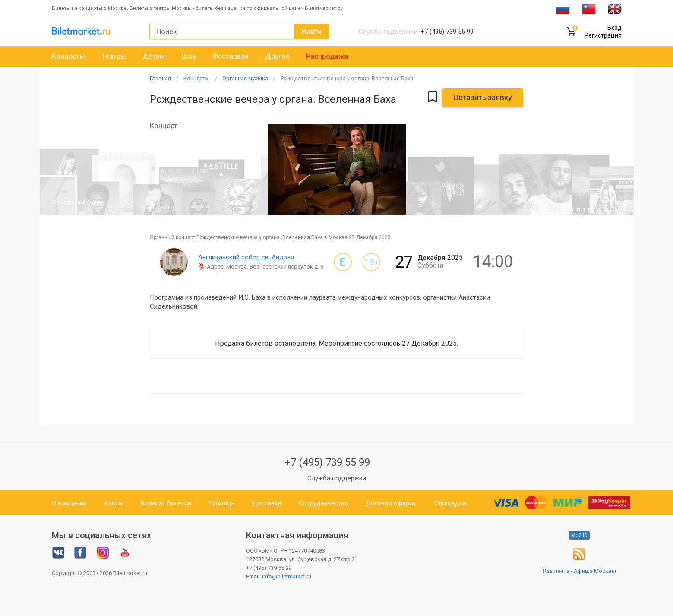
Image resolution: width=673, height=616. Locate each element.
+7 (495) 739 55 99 (327, 462)
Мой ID (579, 535)
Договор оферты (391, 503)
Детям (154, 56)
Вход (615, 28)
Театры (114, 56)
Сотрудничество (324, 503)
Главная (160, 78)
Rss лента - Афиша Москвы (580, 571)
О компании (69, 503)
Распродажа (327, 56)
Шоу (189, 56)
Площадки (450, 503)
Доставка (267, 503)
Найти (312, 32)
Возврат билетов (166, 503)
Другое (277, 56)
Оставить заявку (483, 97)
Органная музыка (245, 78)
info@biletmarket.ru (287, 577)
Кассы (114, 503)
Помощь (222, 503)
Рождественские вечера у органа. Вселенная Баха (347, 78)
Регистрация (603, 35)
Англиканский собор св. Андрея (246, 257)
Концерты (68, 56)
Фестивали (231, 56)
